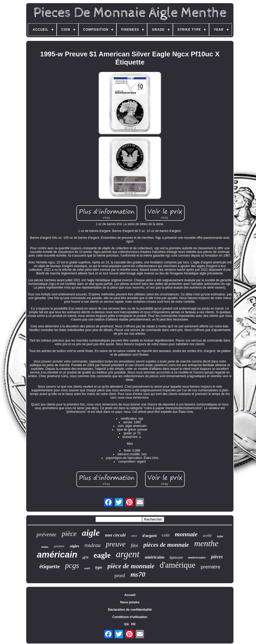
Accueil (130, 595)
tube (220, 536)
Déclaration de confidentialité (130, 610)
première (210, 567)
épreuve (176, 558)
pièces (217, 557)
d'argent (150, 536)
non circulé (115, 535)
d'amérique (178, 565)
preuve (116, 544)
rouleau (92, 545)
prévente (46, 534)
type (99, 567)
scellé (207, 535)
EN (127, 624)
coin (166, 535)
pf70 (86, 558)
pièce (69, 534)
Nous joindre (130, 602)
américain (57, 554)
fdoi (135, 545)
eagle (102, 555)
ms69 (87, 568)
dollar (45, 547)
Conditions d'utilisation (130, 617)
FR (133, 624)
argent (128, 554)
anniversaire (197, 557)
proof (120, 575)
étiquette (50, 566)
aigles (74, 546)
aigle (91, 533)
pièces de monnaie (166, 545)
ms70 (138, 574)
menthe (206, 543)
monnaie (186, 534)
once (134, 536)
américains (155, 557)
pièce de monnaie (131, 566)
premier (59, 546)
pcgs (72, 565)
